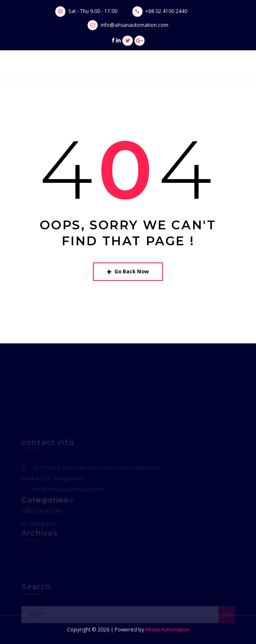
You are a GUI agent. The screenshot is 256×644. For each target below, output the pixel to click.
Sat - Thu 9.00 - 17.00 (93, 11)
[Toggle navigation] (224, 66)
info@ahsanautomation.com (134, 25)
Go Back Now (128, 271)
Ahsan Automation (167, 630)
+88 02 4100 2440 (166, 11)
